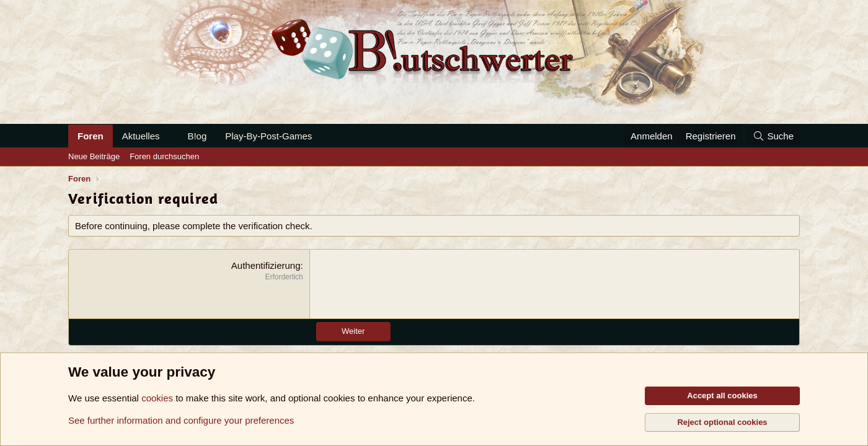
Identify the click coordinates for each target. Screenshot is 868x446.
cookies (157, 398)
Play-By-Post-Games (268, 136)
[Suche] (773, 136)
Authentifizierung (266, 265)
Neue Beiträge (94, 156)
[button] (169, 136)
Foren (91, 136)
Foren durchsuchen (164, 156)
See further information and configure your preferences (181, 420)
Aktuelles (141, 136)
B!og (197, 136)
